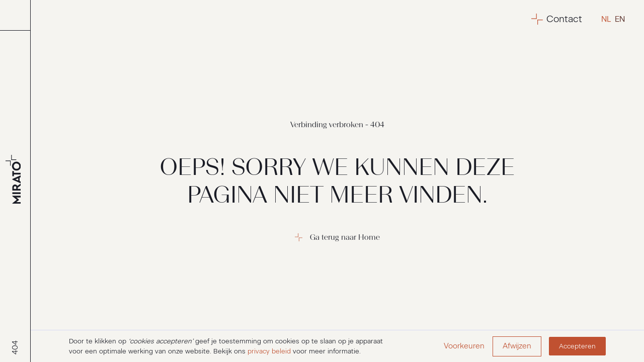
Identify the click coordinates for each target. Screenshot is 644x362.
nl (606, 19)
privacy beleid (269, 351)
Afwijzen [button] (517, 346)
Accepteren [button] (577, 346)
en (620, 19)
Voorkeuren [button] (464, 346)
